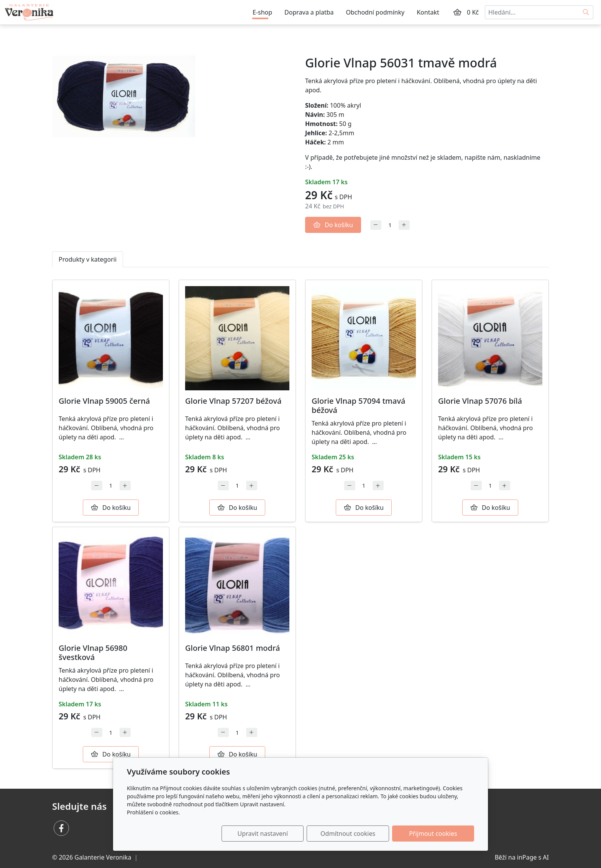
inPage (527, 857)
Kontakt (428, 12)
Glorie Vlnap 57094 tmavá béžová (358, 405)
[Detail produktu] (111, 338)
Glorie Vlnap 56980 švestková (93, 653)
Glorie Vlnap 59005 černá (104, 401)
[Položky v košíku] (457, 12)
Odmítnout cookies (361, 834)
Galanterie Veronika (103, 857)
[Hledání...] (532, 12)
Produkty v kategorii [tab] (88, 259)
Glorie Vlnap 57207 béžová (233, 401)
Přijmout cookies (437, 834)
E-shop (262, 12)
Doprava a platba (309, 12)
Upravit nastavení (284, 834)
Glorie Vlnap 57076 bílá (480, 401)
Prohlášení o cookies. (153, 812)
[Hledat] (586, 12)
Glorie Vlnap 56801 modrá (232, 648)
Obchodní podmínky (375, 12)
